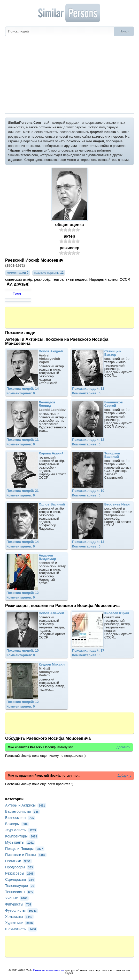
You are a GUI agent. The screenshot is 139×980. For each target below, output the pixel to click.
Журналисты (21, 830)
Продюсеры (20, 867)
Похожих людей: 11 (88, 389)
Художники (20, 923)
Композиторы (22, 836)
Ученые (17, 898)
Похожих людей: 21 (23, 491)
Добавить (123, 747)
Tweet (18, 294)
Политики (18, 861)
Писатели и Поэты (26, 855)
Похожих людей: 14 (23, 389)
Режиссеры (20, 873)
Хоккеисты (19, 917)
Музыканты (20, 842)
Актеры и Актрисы (26, 805)
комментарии (18, 273)
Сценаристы (20, 879)
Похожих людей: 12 (88, 440)
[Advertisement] (69, 75)
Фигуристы (19, 904)
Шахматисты (21, 929)
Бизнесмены (20, 818)
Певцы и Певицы (25, 849)
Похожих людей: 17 (88, 650)
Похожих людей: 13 (88, 542)
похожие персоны (49, 273)
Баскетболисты (22, 811)
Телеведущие (20, 886)
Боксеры (17, 824)
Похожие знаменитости (49, 970)
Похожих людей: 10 (88, 491)
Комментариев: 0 (21, 393)
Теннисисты (20, 892)
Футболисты (22, 910)
